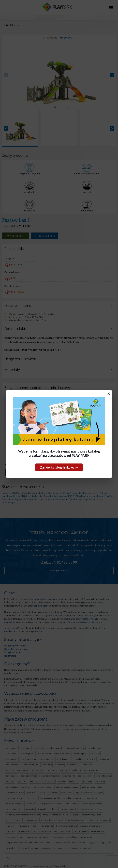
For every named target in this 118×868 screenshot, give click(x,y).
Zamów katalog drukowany (59, 467)
